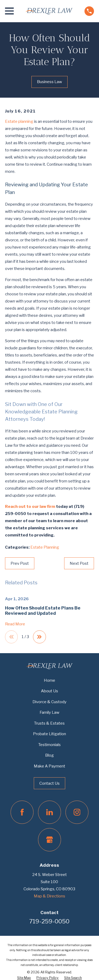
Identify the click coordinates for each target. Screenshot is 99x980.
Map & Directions (49, 896)
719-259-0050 (49, 921)
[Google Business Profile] (50, 840)
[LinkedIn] (50, 812)
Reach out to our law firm (30, 507)
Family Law (49, 712)
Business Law (49, 82)
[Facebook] (22, 812)
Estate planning (19, 121)
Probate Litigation (49, 734)
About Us (49, 691)
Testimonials (49, 745)
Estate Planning (45, 547)
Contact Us (49, 783)
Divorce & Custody (49, 702)
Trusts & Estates (49, 723)
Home (49, 680)
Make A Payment (49, 766)
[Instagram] (77, 812)
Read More (15, 624)
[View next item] (39, 637)
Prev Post (20, 563)
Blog (49, 755)
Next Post (79, 563)
